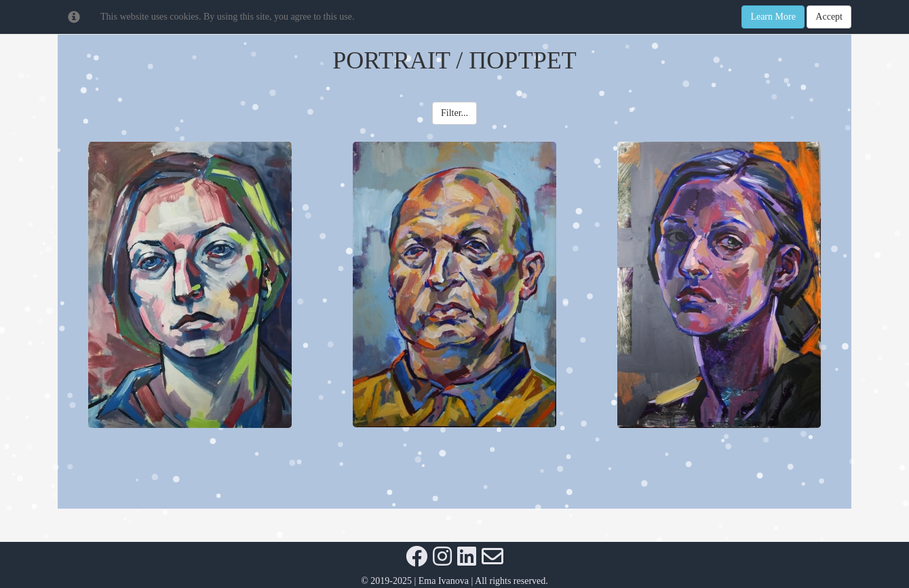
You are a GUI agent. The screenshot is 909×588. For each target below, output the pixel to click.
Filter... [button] (454, 113)
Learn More (773, 17)
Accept (829, 17)
